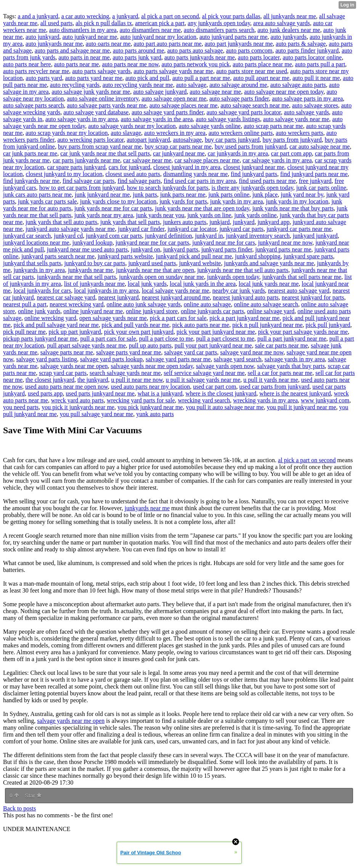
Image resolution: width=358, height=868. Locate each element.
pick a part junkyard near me (245, 318)
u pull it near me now (137, 380)
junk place (265, 195)
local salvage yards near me (176, 291)
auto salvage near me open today (284, 92)
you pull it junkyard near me (302, 407)
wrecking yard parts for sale (141, 400)
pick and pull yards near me (136, 325)
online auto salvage (207, 304)
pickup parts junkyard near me (40, 339)
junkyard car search (27, 236)
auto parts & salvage (301, 44)
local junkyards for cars (43, 291)
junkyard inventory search (258, 236)
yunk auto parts (155, 414)
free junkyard (315, 181)
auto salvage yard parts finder (168, 112)
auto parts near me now (130, 64)
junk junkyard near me (102, 195)
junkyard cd (68, 236)
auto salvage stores (315, 105)
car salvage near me (147, 160)
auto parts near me (77, 64)
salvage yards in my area (295, 359)
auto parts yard (44, 78)
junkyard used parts (152, 263)
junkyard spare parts (308, 256)
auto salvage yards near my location (132, 126)
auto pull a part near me (201, 78)
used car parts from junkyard (275, 387)
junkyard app (273, 222)
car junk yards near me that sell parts (105, 153)
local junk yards (147, 284)
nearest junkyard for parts (313, 297)
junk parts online (229, 195)
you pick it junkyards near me (78, 407)
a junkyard (125, 16)
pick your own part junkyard (139, 332)
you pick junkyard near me (150, 407)
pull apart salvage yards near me (87, 345)
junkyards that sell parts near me (302, 277)
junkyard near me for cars (223, 243)
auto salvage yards (307, 112)
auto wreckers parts (299, 133)
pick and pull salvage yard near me (56, 325)
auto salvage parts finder (239, 98)
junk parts (145, 195)
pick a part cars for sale (178, 318)
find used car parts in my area (200, 181)
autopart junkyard (148, 140)
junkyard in (209, 236)
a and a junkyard (38, 16)
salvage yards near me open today (152, 366)
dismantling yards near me (195, 174)
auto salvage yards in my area (82, 119)
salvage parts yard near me (129, 352)
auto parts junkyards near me (200, 57)
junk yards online (256, 215)
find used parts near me (267, 181)
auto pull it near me (316, 78)
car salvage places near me (207, 160)
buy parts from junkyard (292, 140)
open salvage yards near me (113, 318)
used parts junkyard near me (100, 393)
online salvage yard (271, 311)
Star (33, 796)
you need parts (21, 407)
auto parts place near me (262, 64)
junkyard (244, 222)
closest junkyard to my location (64, 174)
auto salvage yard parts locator (244, 112)
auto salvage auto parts (298, 85)
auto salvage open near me (174, 98)
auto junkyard (42, 37)
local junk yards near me (269, 284)
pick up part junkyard (75, 332)
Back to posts (19, 808)
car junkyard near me (179, 153)
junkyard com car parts (114, 236)
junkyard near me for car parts (152, 243)
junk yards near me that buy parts (293, 208)
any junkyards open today (219, 23)
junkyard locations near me (36, 243)
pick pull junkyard (328, 325)
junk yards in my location (297, 201)
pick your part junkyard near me (216, 332)
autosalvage (188, 140)
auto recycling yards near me (138, 85)
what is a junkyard (160, 393)
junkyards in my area (39, 270)
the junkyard (93, 380)
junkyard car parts (241, 229)
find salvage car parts (88, 181)
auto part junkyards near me (239, 44)
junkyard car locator (192, 229)
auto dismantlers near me (150, 30)
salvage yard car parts (190, 352)
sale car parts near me (282, 345)
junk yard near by (302, 195)
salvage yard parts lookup (111, 359)
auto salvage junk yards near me (91, 92)
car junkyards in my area (238, 153)
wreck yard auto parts (77, 400)
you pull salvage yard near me (96, 414)
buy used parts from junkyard (250, 147)
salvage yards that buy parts (291, 366)
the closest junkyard (50, 380)
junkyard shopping (258, 256)
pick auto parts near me (201, 325)
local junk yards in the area (203, 284)
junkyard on (145, 249)
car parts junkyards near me (86, 160)
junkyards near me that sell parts (77, 277)
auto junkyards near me (54, 44)
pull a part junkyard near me (292, 339)
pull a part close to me (166, 339)
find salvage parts (139, 181)
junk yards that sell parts (130, 222)
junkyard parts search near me (58, 256)
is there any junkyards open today (252, 188)
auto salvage (191, 85)
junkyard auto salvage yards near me (70, 229)
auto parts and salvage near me (72, 50)
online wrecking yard (50, 318)
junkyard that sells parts (32, 263)
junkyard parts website (125, 256)
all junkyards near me (290, 16)
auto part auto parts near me (168, 44)
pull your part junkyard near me (213, 345)
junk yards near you (160, 215)
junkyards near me (90, 270)
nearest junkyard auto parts (246, 297)
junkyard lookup (92, 243)
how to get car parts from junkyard (82, 188)
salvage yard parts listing (47, 359)
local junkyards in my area (106, 291)
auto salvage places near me (184, 105)
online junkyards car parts (212, 311)
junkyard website (200, 263)
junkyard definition (168, 236)
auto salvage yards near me (296, 119)
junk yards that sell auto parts (61, 222)
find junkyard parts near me (314, 174)
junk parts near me (183, 195)
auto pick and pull (147, 78)
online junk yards (39, 311)
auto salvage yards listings (228, 119)
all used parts (56, 23)
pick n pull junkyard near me (267, 325)
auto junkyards (289, 37)
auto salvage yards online (210, 126)
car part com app (291, 153)
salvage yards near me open (74, 366)
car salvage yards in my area (277, 160)
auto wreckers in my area (175, 133)
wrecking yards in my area (265, 400)
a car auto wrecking (85, 16)
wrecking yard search (204, 400)
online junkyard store (152, 311)
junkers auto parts (185, 222)
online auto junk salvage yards (144, 304)
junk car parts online (321, 188)
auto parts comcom (249, 50)
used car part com (214, 387)
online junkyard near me (93, 311)
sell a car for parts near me (280, 373)
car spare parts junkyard (76, 167)
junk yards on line (209, 215)
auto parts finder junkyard (307, 50)
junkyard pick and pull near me (194, 256)
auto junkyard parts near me (234, 37)
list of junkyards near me (94, 284)
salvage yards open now (225, 366)
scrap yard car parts (63, 373)
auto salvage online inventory (103, 98)
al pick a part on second (170, 16)
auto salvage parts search (33, 105)
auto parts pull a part (320, 64)
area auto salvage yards (282, 23)
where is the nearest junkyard (295, 393)
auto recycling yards (75, 85)
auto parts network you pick (196, 64)
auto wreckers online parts (241, 133)
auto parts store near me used (252, 71)
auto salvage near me (216, 92)
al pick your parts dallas (231, 16)
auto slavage (126, 133)
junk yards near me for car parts (113, 208)
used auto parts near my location (151, 387)
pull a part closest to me (225, 339)
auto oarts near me (108, 44)
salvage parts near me (67, 352)
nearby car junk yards (239, 291)
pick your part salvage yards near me (303, 332)
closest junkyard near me (254, 167)
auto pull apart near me (261, 78)
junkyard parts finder (227, 249)
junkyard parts (181, 249)
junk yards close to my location (118, 201)
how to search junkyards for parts (168, 188)
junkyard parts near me (283, 249)
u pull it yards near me (271, 380)
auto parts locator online (312, 57)
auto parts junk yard (137, 57)
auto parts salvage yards (101, 71)
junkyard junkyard (315, 236)
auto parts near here (27, 64)
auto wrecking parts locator (90, 140)
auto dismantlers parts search (219, 30)
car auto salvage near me (319, 147)
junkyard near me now (285, 243)
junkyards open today (233, 277)
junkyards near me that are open (155, 270)
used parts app (45, 393)
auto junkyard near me (90, 37)
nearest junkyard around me (176, 297)
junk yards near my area (104, 215)
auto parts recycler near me (36, 71)
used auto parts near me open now (67, 387)
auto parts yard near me (94, 78)
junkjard (219, 222)
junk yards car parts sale (47, 201)
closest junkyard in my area (187, 167)
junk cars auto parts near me (37, 195)
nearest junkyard (119, 297)
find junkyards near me (31, 181)
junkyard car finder (141, 229)
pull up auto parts (150, 345)
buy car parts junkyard (232, 140)
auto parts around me (139, 50)
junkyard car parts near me (299, 229)
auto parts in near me (84, 57)
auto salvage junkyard (160, 92)
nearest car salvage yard (66, 297)
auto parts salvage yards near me (173, 71)
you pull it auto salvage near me (225, 407)
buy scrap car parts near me (178, 147)
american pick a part (160, 23)
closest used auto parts (133, 174)
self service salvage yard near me (204, 373)
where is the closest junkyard (221, 393)
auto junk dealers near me (289, 30)
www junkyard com (325, 400)
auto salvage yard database (96, 112)
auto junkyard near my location (158, 37)
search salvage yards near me (125, 373)
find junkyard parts (254, 174)
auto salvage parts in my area (307, 98)
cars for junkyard (129, 167)
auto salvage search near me (254, 105)
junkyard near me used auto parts (87, 249)
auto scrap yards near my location (67, 133)
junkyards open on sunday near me (161, 277)
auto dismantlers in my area (83, 30)
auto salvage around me (238, 85)
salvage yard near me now (252, 352)
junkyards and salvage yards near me (269, 263)
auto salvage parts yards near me (106, 105)
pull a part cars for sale (108, 339)
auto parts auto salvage (195, 50)
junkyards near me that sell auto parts (243, 270)
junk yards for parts (183, 201)
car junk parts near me (30, 153)
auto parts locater (259, 57)
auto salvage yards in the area (157, 119)
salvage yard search (238, 359)
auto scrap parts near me (273, 126)
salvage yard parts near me (178, 359)
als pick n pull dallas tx (104, 23)
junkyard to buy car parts (95, 263)
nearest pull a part (25, 304)
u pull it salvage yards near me (203, 380)
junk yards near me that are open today (202, 208)
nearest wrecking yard (76, 304)
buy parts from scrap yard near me (100, 147)
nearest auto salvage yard (299, 291)
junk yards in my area (237, 201)
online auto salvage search (266, 304)
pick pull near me (24, 332)
